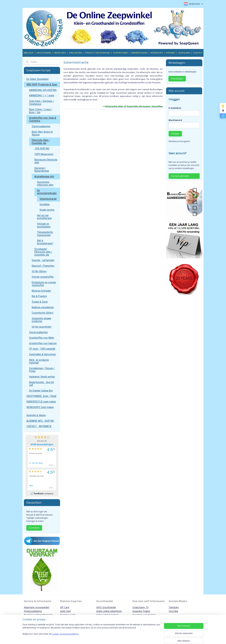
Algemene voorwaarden (37, 607)
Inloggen (175, 134)
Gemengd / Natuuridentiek (42, 170)
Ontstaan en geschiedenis (44, 225)
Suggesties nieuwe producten (41, 320)
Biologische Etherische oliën (46, 161)
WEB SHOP (28, 53)
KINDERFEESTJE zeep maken (41, 402)
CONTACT (198, 53)
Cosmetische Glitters (43, 313)
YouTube (173, 611)
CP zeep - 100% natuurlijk (42, 349)
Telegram (174, 607)
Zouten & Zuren (40, 302)
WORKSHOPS (157, 53)
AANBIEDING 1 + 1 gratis (42, 96)
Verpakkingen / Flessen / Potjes (42, 370)
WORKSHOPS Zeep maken (40, 407)
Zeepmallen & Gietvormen (42, 354)
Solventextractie (48, 199)
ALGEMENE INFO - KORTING (40, 421)
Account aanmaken (180, 176)
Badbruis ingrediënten (43, 307)
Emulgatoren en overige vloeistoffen (44, 284)
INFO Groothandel (106, 607)
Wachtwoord (175, 120)
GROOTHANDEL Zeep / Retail (41, 396)
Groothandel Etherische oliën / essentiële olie (43, 252)
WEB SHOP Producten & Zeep (42, 85)
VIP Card (65, 607)
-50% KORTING (42, 149)
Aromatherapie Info (44, 176)
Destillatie (45, 204)
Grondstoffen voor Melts (42, 338)
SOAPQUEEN (184, 53)
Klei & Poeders (39, 296)
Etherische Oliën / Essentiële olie (41, 142)
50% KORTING (76, 53)
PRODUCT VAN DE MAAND (98, 53)
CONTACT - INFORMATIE (39, 426)
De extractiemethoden (47, 192)
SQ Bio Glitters (39, 271)
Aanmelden (34, 528)
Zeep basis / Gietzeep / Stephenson (41, 103)
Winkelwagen (177, 79)
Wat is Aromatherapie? (45, 242)
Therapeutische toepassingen (45, 234)
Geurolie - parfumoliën (43, 260)
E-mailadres (175, 108)
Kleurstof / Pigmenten (43, 266)
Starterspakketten (41, 126)
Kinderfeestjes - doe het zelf (42, 384)
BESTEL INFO (60, 53)
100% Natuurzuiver (44, 154)
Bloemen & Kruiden (41, 291)
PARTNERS (170, 53)
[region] (91, 633)
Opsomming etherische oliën (45, 184)
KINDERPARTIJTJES (139, 53)
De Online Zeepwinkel (38, 79)
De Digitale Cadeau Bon (41, 391)
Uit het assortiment (42, 327)
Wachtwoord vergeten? (179, 141)
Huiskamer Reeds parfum (42, 377)
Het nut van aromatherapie (44, 217)
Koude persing (47, 210)
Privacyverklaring (33, 611)
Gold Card (65, 611)
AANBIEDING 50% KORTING (43, 90)
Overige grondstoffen (43, 277)
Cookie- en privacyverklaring (65, 637)
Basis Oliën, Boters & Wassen (42, 133)
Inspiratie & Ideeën (36, 415)
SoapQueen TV (140, 607)
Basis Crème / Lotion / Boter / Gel (41, 111)
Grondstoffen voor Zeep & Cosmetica (43, 119)
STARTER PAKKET (121, 53)
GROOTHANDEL (44, 53)
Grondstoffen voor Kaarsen (43, 343)
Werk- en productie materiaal (39, 361)
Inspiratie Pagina (141, 611)
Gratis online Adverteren (109, 611)
